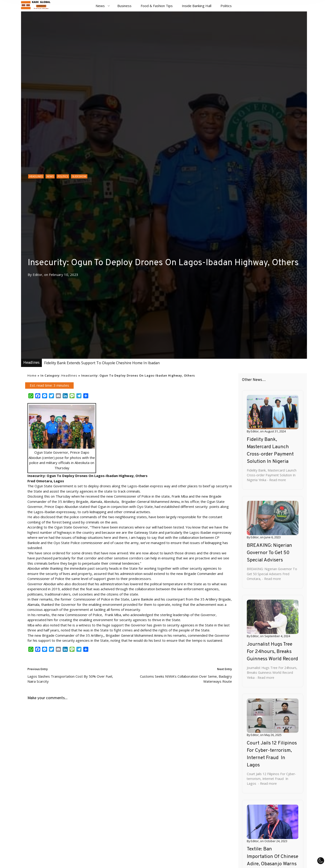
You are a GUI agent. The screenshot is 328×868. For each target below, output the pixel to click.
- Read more (276, 480)
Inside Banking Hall (197, 6)
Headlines (36, 176)
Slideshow (79, 176)
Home (32, 375)
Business (124, 6)
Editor (38, 275)
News (100, 6)
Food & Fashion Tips (157, 6)
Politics (226, 6)
